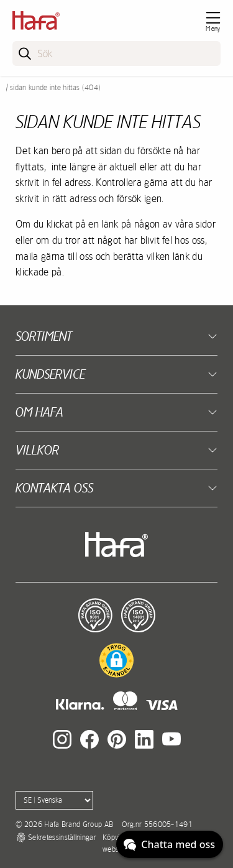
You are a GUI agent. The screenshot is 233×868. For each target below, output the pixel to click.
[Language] (54, 800)
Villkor (37, 450)
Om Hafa (39, 412)
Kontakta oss (54, 488)
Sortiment (44, 336)
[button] (116, 660)
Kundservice (50, 374)
